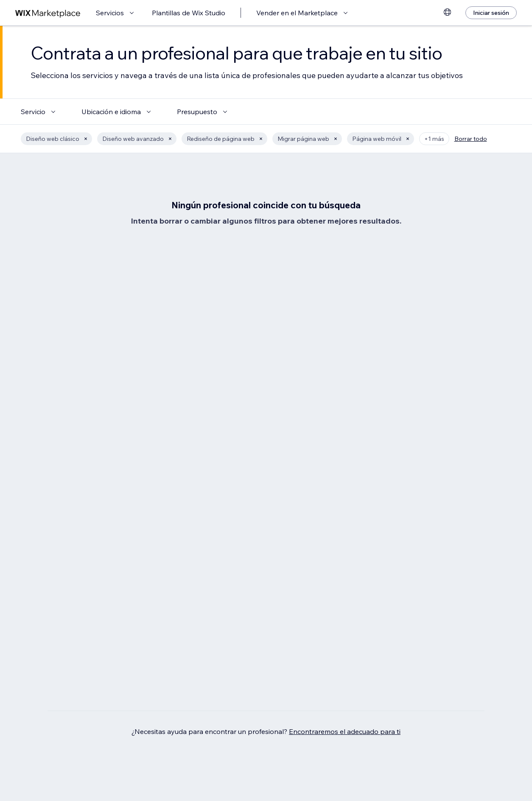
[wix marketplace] (48, 13)
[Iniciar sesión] (491, 13)
